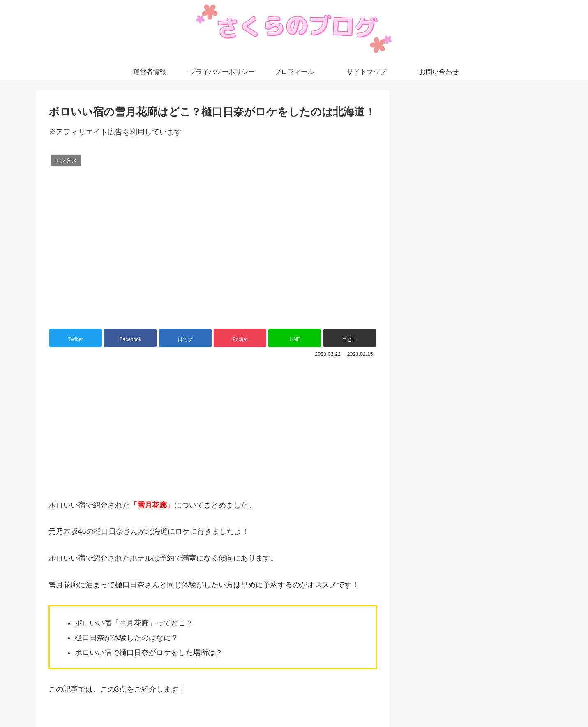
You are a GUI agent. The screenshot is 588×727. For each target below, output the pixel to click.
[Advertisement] (213, 427)
